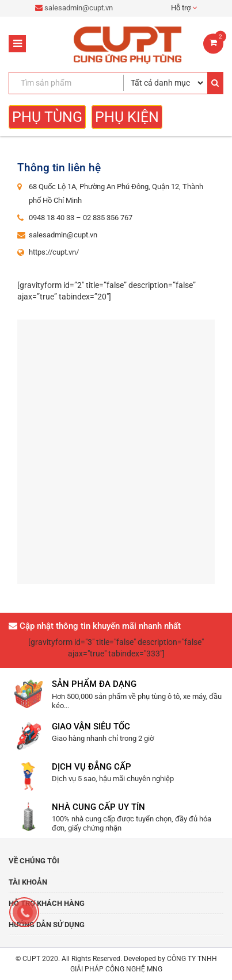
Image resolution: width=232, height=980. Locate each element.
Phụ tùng (47, 117)
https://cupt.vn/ (54, 252)
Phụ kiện (127, 117)
